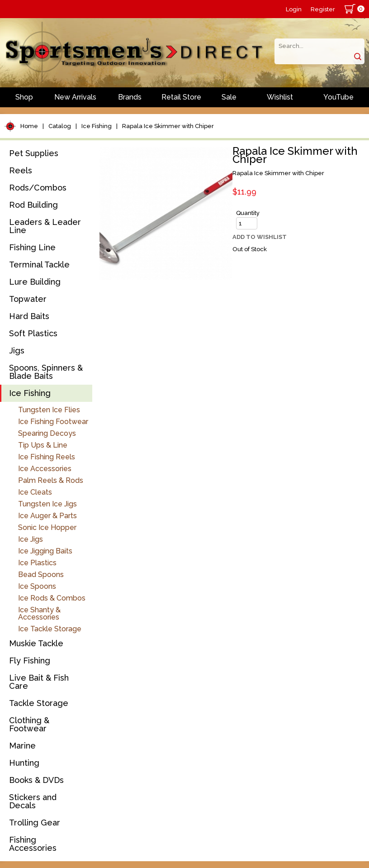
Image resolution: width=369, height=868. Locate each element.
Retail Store (181, 97)
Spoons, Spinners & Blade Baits (46, 372)
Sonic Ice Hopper (47, 527)
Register (323, 9)
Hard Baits (29, 316)
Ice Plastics (37, 563)
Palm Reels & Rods (51, 480)
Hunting (24, 763)
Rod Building (33, 205)
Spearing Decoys (47, 433)
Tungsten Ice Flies (49, 410)
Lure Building (35, 282)
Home (29, 126)
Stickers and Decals (33, 801)
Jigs (17, 351)
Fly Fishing (30, 661)
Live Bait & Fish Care (39, 682)
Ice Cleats (35, 492)
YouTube (338, 97)
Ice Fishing (97, 126)
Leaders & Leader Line (45, 226)
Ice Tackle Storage (50, 629)
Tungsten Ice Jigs (47, 504)
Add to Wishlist (260, 237)
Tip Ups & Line (43, 445)
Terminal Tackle (39, 265)
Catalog (60, 126)
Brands (130, 97)
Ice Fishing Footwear (53, 422)
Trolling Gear (35, 823)
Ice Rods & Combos (52, 598)
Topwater (28, 299)
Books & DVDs (36, 780)
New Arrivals (75, 97)
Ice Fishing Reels (47, 457)
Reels (21, 170)
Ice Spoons (37, 586)
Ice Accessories (45, 469)
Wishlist (280, 97)
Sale (229, 97)
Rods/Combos (38, 188)
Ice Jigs (31, 539)
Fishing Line (32, 247)
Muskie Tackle (36, 643)
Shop (24, 97)
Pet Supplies (34, 153)
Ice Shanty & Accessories (39, 613)
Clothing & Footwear (29, 724)
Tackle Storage (39, 703)
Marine (22, 746)
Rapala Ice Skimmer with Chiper (168, 126)
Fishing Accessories (33, 844)
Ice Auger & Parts (47, 516)
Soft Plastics (33, 333)
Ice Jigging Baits (45, 551)
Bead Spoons (41, 575)
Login (294, 9)
